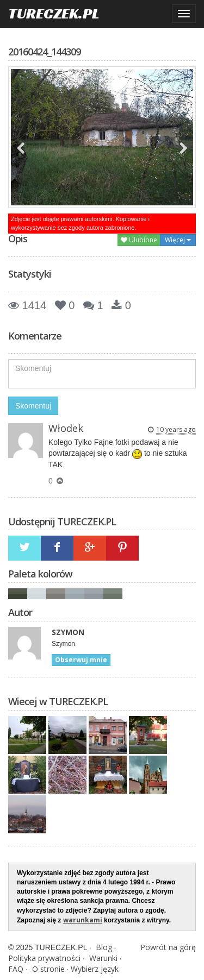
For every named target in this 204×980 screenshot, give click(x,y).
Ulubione (139, 240)
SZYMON (68, 632)
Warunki (103, 958)
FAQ (16, 969)
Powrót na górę (168, 947)
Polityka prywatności (44, 958)
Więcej (178, 240)
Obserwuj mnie (81, 660)
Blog (104, 947)
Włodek (66, 428)
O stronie (48, 969)
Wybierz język (95, 969)
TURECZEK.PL (54, 13)
